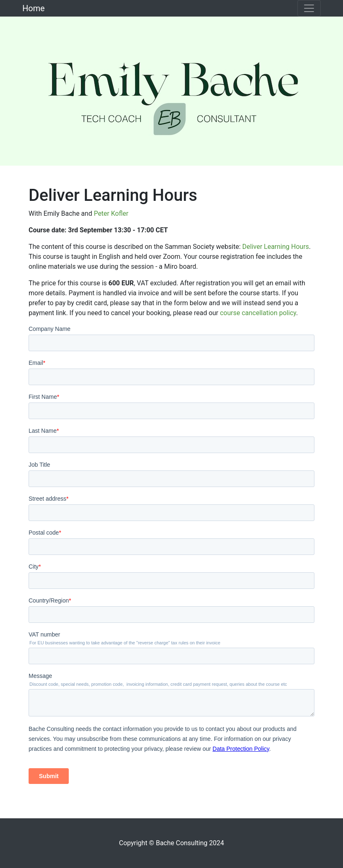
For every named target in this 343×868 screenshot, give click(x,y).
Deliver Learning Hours (276, 247)
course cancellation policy (258, 313)
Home (34, 8)
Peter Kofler (111, 213)
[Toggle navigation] (309, 8)
